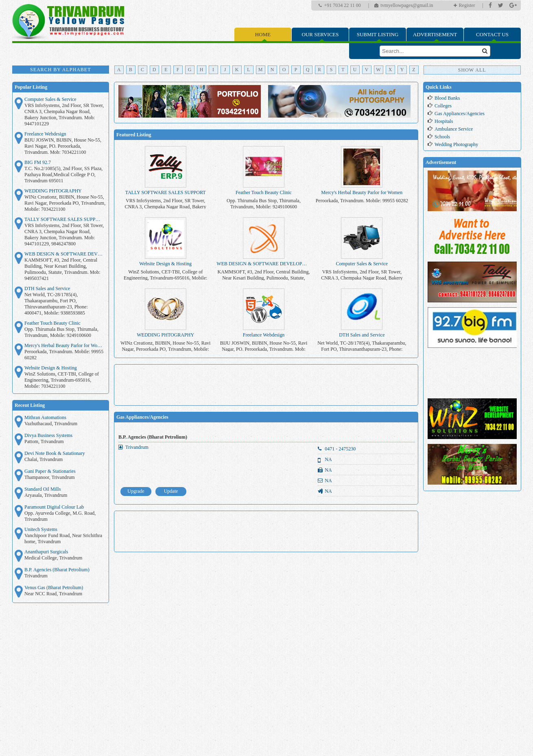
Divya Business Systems (48, 435)
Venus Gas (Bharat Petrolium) (54, 588)
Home (263, 34)
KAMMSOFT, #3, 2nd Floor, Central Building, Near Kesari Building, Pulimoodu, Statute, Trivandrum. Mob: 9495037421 (62, 269)
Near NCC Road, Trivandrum (53, 594)
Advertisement (435, 34)
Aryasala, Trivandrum (46, 495)
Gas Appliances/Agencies (142, 417)
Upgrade (136, 491)
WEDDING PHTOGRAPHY (53, 191)
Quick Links (439, 87)
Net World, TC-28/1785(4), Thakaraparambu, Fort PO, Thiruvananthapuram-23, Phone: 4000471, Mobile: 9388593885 (56, 304)
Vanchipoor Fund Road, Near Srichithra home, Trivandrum (63, 539)
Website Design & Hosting (51, 368)
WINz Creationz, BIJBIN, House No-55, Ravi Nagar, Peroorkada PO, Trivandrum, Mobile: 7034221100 (65, 203)
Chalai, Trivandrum (44, 459)
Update (171, 491)
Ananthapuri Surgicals (46, 552)
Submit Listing (378, 34)
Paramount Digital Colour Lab (54, 507)
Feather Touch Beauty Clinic (52, 323)
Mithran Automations (45, 417)
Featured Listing (134, 135)
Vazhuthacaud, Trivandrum (51, 424)
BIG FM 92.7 (38, 162)
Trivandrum (36, 576)
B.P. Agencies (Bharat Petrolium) (57, 570)
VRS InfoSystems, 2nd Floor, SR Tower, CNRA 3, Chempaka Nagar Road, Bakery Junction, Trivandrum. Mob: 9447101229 (64, 115)
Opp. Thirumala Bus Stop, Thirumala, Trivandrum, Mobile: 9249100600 (61, 332)
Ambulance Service (454, 129)
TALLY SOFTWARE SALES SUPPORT (64, 219)
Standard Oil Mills (43, 489)
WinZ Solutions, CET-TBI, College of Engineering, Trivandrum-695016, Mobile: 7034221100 (62, 380)
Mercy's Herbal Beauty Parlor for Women (64, 345)
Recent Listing (30, 405)
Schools (442, 137)
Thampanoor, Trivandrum (50, 477)
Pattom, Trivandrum (44, 441)
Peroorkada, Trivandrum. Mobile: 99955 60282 (64, 355)
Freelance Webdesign (45, 134)
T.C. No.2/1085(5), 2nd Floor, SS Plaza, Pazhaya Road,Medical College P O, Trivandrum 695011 (63, 175)
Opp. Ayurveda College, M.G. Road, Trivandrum (60, 516)
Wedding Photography (456, 144)
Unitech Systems (41, 529)
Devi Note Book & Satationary (55, 453)
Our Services (320, 34)
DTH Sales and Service (47, 288)
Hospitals (444, 121)
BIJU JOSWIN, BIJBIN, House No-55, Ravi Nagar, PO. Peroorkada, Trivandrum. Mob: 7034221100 (63, 146)
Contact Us (492, 34)
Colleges (443, 106)
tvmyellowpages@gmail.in (407, 5)
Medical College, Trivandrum (53, 558)
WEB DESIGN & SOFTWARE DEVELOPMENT (64, 254)
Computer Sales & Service (50, 99)
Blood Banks (447, 98)
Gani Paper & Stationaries (50, 471)
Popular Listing (31, 87)
